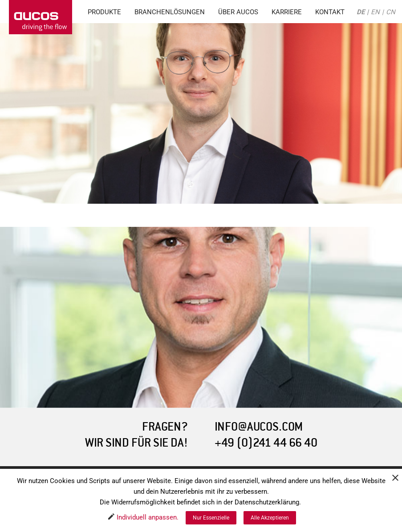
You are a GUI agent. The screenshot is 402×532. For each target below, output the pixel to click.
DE (361, 12)
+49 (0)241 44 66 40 (266, 443)
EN (375, 12)
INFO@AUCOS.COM (259, 427)
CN (391, 12)
